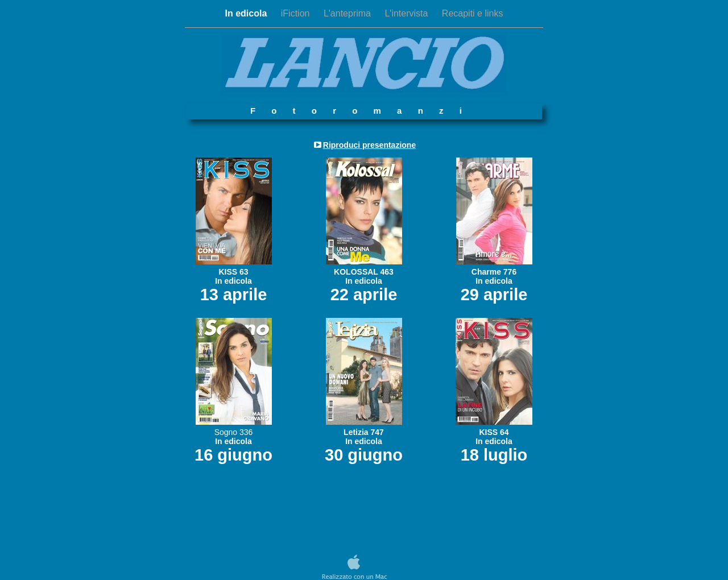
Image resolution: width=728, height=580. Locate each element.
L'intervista (407, 13)
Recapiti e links (473, 13)
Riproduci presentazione (369, 145)
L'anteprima (349, 13)
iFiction (297, 13)
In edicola (247, 13)
